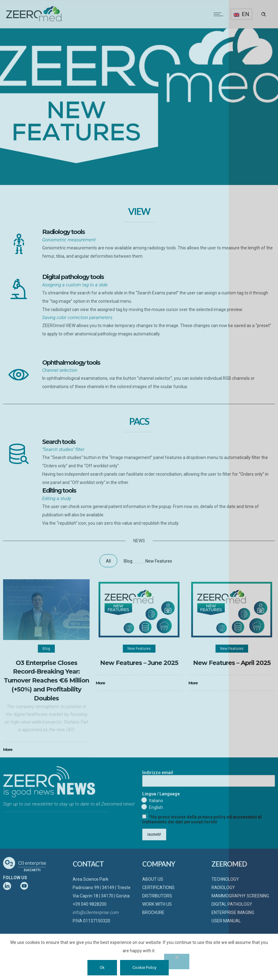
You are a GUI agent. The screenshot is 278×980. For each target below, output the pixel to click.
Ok (102, 968)
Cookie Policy (144, 968)
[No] (177, 962)
